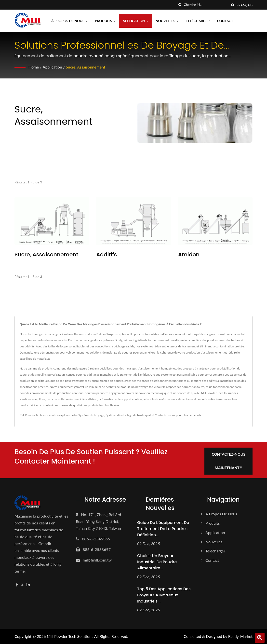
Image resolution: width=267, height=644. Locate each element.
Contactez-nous (165, 415)
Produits (105, 21)
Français (245, 5)
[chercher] (180, 5)
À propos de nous (69, 21)
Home (34, 67)
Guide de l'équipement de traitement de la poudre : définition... (163, 529)
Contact (225, 21)
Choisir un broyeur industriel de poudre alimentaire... (157, 562)
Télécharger (198, 21)
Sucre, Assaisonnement (86, 67)
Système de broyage (91, 415)
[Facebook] (17, 585)
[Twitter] (22, 585)
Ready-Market (240, 636)
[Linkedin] (28, 585)
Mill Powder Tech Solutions (70, 636)
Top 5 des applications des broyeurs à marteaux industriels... (164, 595)
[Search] (206, 5)
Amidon (189, 255)
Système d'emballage (119, 415)
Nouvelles (167, 21)
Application (135, 21)
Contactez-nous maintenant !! (229, 461)
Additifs (107, 255)
